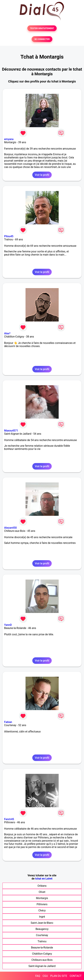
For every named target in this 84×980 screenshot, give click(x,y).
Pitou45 (9, 236)
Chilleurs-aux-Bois (42, 960)
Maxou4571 (11, 431)
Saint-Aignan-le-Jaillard (42, 966)
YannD (8, 625)
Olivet (42, 892)
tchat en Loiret (44, 879)
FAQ (38, 976)
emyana (9, 139)
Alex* (7, 333)
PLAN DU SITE (59, 976)
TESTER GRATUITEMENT (42, 28)
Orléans (42, 886)
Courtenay (42, 935)
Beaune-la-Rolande (42, 948)
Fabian (8, 722)
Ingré (42, 917)
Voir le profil (42, 175)
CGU (45, 976)
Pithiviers (42, 904)
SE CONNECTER (42, 39)
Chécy (42, 910)
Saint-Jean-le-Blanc (42, 923)
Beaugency (42, 929)
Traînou (42, 941)
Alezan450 (10, 528)
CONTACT (76, 976)
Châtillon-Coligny (42, 954)
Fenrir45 (9, 819)
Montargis (42, 898)
